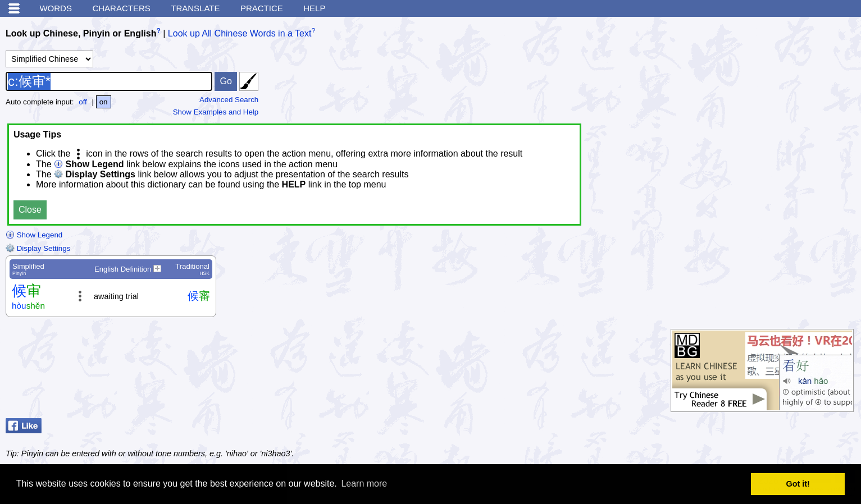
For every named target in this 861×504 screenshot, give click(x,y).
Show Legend (34, 235)
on (104, 102)
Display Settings (38, 248)
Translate (195, 8)
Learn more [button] (364, 484)
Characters (121, 8)
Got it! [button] (798, 484)
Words (56, 8)
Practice (262, 8)
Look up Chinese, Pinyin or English (81, 33)
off (83, 102)
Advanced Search (229, 100)
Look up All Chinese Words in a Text (240, 33)
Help (314, 8)
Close (30, 210)
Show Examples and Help (216, 112)
